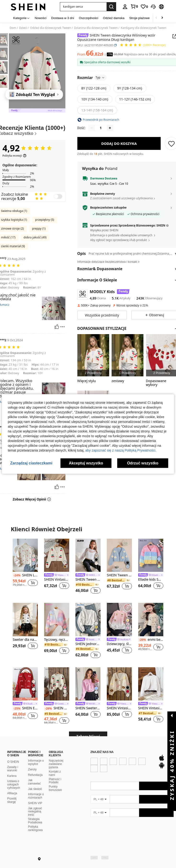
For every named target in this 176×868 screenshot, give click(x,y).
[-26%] (48, 709)
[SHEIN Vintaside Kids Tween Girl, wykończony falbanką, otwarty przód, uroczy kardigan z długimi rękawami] (151, 684)
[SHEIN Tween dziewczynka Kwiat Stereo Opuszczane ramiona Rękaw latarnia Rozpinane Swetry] (119, 555)
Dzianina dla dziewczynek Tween (96, 28)
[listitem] (93, 355)
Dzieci (23, 28)
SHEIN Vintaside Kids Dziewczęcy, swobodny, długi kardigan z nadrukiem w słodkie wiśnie (57, 580)
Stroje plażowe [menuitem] (139, 18)
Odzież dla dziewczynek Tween (50, 28)
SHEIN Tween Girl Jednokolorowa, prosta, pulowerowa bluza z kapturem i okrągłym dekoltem (88, 580)
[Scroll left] (156, 18)
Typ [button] (100, 77)
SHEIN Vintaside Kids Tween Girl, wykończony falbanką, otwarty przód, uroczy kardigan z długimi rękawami (151, 708)
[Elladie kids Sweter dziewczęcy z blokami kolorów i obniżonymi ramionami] (151, 555)
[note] (25, 699)
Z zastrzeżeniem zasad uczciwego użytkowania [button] (122, 198)
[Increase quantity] (110, 128)
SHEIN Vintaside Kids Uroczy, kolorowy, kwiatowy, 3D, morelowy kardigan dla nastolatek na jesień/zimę (119, 708)
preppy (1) (39, 229)
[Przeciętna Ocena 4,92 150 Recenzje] (143, 45)
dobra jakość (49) (35, 237)
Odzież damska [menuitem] (114, 18)
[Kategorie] (22, 18)
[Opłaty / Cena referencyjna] (105, 54)
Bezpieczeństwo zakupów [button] (108, 208)
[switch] (58, 196)
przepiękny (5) (45, 220)
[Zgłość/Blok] (62, 327)
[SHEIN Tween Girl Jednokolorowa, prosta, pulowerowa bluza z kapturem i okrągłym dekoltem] (88, 555)
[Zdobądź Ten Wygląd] (34, 95)
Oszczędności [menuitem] (88, 18)
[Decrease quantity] (92, 128)
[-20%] (142, 640)
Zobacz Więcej (88, 736)
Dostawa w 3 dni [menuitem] (63, 18)
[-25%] (17, 709)
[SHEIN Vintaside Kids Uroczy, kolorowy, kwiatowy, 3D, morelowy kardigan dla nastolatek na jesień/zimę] (119, 684)
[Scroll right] (162, 18)
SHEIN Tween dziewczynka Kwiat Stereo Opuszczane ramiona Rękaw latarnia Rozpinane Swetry (119, 575)
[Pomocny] (57, 327)
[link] (134, 6)
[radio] (94, 88)
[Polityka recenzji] (14, 156)
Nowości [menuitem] (41, 18)
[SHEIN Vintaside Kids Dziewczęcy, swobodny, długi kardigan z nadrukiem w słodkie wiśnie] (57, 555)
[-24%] (17, 575)
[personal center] (125, 7)
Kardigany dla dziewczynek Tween (144, 28)
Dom (13, 28)
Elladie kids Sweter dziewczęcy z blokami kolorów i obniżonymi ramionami (151, 580)
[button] (83, 7)
